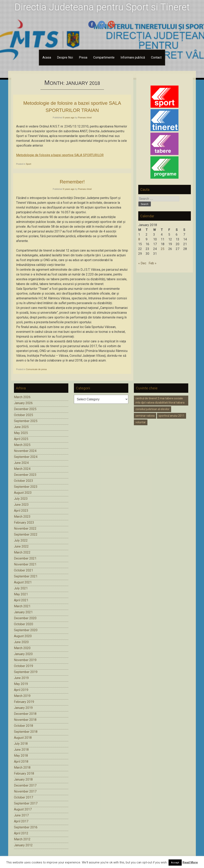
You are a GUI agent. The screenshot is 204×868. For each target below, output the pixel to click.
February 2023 (24, 523)
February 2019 (24, 702)
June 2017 (21, 815)
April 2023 (21, 511)
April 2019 (21, 690)
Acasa (47, 57)
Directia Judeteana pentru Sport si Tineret (102, 7)
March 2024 (22, 469)
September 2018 (26, 732)
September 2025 (26, 421)
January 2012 (23, 845)
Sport (28, 164)
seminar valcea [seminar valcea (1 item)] (145, 416)
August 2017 (23, 809)
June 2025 (21, 427)
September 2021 (26, 576)
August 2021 (23, 582)
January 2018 (23, 779)
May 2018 (21, 756)
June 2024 (21, 463)
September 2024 (26, 457)
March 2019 (22, 696)
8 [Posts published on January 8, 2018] (139, 239)
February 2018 (24, 773)
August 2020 (23, 636)
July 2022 (21, 540)
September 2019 (26, 672)
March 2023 (22, 517)
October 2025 (24, 415)
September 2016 (26, 827)
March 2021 (22, 606)
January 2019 (23, 708)
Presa (83, 57)
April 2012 (21, 833)
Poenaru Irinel (85, 118)
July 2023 (21, 499)
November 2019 (25, 660)
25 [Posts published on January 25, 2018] (163, 249)
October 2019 (24, 666)
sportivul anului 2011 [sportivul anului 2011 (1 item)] (172, 416)
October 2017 (24, 797)
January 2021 (23, 612)
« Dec (142, 263)
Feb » (153, 263)
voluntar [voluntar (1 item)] (141, 422)
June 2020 (21, 642)
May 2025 (21, 433)
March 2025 (22, 445)
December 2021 (25, 558)
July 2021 (21, 588)
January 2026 (23, 403)
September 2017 (26, 803)
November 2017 (25, 791)
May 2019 (21, 684)
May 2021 (21, 594)
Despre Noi (65, 57)
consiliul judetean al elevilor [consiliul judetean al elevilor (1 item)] (153, 409)
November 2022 (25, 529)
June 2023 (21, 505)
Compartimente (104, 57)
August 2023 (23, 493)
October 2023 (24, 481)
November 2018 (25, 720)
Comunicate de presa (36, 369)
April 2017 (21, 821)
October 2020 (24, 624)
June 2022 (21, 546)
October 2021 (24, 570)
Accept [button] (175, 863)
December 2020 (25, 618)
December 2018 (25, 714)
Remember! (72, 182)
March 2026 (22, 397)
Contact (156, 57)
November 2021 (25, 564)
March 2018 (22, 768)
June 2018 (21, 750)
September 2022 (26, 534)
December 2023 (25, 475)
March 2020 (22, 648)
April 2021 (21, 600)
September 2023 (26, 487)
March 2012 (22, 839)
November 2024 (25, 451)
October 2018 (24, 726)
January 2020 (23, 654)
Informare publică (133, 57)
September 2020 (26, 630)
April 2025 (21, 439)
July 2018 (21, 744)
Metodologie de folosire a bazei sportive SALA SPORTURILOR (60, 155)
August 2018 (23, 738)
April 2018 (21, 762)
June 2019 (21, 678)
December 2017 (25, 785)
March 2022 (22, 552)
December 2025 (25, 409)
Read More (190, 862)
